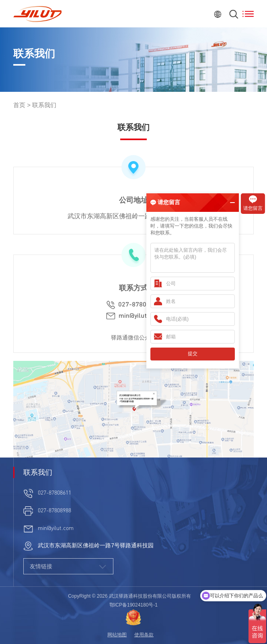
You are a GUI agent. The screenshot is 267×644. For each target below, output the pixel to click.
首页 (19, 105)
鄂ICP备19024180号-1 (133, 605)
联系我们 (44, 105)
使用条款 (144, 635)
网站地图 (117, 635)
